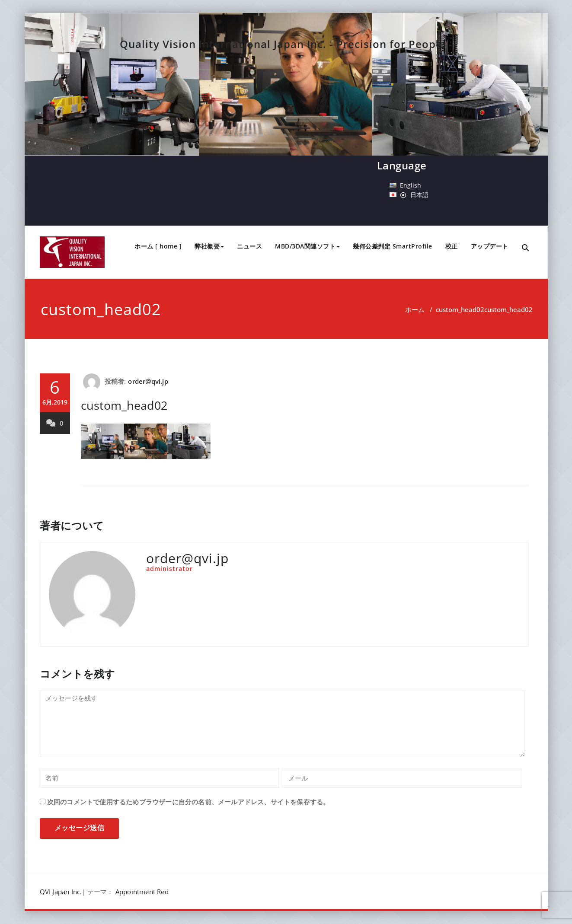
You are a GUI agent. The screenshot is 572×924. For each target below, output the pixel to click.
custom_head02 (460, 309)
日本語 (419, 195)
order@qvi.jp (148, 381)
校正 (452, 246)
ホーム (415, 309)
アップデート (490, 246)
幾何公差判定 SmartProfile (393, 246)
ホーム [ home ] (158, 246)
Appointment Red (142, 892)
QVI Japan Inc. (61, 892)
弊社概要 (209, 246)
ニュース (249, 246)
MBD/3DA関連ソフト (307, 246)
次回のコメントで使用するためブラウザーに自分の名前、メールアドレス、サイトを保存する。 (189, 802)
